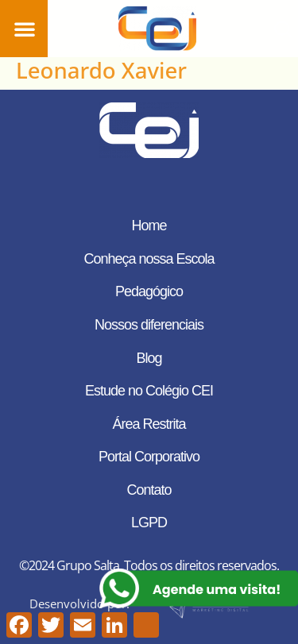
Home (149, 226)
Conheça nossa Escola (149, 259)
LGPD (149, 523)
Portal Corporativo (149, 457)
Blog (149, 358)
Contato (149, 490)
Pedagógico (149, 291)
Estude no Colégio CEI (149, 391)
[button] (25, 29)
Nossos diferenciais (149, 325)
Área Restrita (149, 424)
